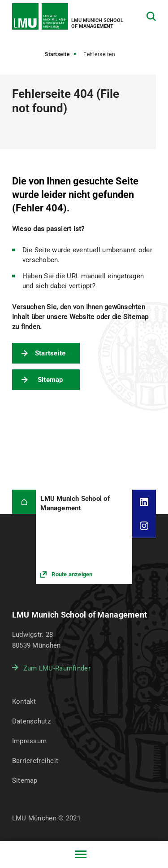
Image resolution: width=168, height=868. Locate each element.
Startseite (57, 54)
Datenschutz (31, 721)
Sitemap (50, 380)
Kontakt (24, 701)
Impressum (30, 741)
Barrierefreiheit (35, 761)
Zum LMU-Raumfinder (57, 668)
